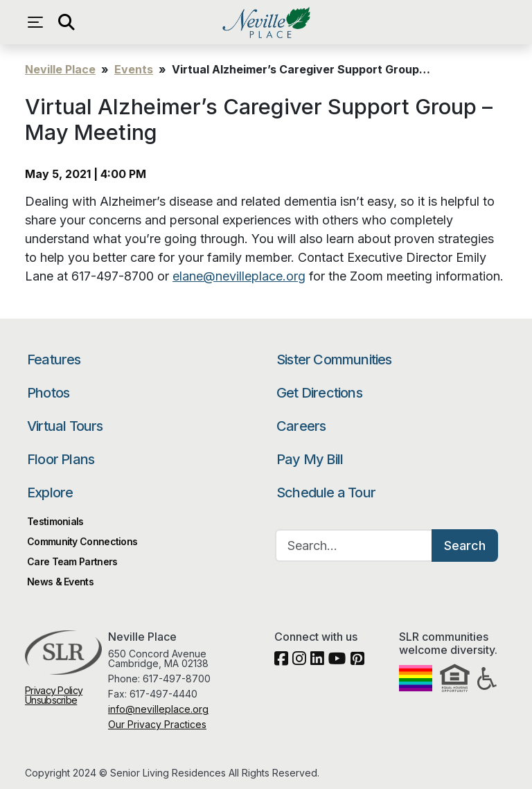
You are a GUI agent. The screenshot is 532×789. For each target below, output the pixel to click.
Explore (50, 493)
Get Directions (319, 393)
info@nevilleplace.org (158, 709)
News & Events (60, 582)
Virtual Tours (65, 426)
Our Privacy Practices (157, 724)
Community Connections (82, 541)
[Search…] (354, 546)
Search (465, 546)
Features (54, 360)
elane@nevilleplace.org (239, 276)
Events (134, 69)
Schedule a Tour (326, 493)
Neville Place (266, 22)
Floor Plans (61, 459)
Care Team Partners (72, 561)
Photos (48, 393)
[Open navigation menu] (39, 22)
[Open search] (66, 22)
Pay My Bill (310, 459)
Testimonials (55, 521)
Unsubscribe (51, 700)
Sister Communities (334, 360)
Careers (301, 426)
